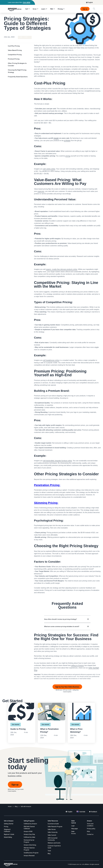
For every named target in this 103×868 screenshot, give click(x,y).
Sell (27, 9)
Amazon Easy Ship (29, 834)
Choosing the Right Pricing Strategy (17, 71)
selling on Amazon (77, 665)
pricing (68, 156)
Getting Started (9, 824)
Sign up (85, 9)
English (90, 2)
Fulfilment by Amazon (30, 824)
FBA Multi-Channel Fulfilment (29, 828)
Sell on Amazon (9, 821)
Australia (82, 812)
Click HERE (27, 2)
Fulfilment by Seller (30, 837)
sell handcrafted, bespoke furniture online (58, 461)
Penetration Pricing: (47, 485)
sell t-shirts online (49, 169)
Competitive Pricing (15, 55)
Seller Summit (52, 835)
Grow (35, 9)
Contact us (90, 834)
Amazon (89, 821)
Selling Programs (29, 821)
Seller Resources (53, 821)
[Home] (10, 807)
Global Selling (8, 837)
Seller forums (74, 832)
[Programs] (16, 807)
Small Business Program (31, 853)
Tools (49, 851)
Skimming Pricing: (46, 503)
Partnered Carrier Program (29, 841)
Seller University (53, 832)
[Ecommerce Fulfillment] (26, 807)
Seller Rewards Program (55, 827)
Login (73, 826)
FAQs (88, 831)
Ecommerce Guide (53, 824)
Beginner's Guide (9, 834)
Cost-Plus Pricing (14, 46)
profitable (67, 141)
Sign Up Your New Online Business (67, 687)
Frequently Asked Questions (18, 77)
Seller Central (74, 822)
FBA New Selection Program (29, 849)
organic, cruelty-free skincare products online (62, 269)
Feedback (94, 812)
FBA (52, 9)
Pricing (60, 9)
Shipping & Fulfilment (7, 830)
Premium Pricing (14, 59)
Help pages (75, 829)
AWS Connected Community (53, 839)
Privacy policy (91, 829)
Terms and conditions (90, 825)
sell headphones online (51, 360)
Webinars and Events (54, 843)
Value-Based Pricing (15, 50)
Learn (43, 9)
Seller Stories (52, 829)
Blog (49, 853)
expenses (41, 191)
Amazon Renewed (29, 856)
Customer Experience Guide (54, 847)
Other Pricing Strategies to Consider (17, 64)
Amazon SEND (28, 831)
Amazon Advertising (30, 845)
